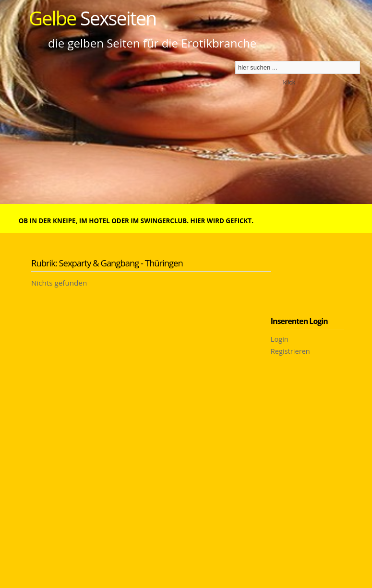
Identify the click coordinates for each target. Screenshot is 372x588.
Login (280, 339)
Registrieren (290, 351)
